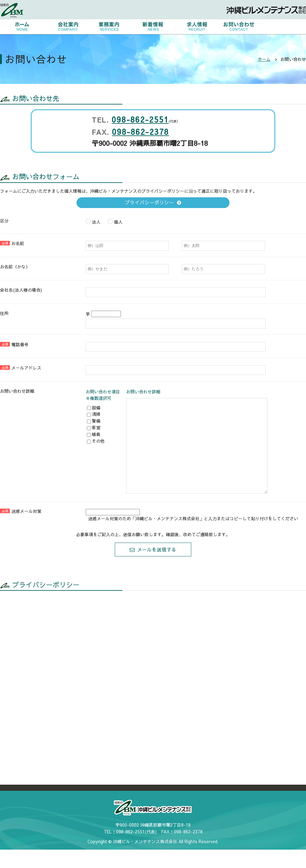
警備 (94, 421)
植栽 (94, 434)
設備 (94, 407)
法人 (93, 222)
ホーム (264, 59)
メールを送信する (157, 568)
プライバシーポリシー (149, 202)
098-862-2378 (140, 132)
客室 (94, 427)
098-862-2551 (140, 119)
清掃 (94, 414)
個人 (115, 222)
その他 (96, 441)
